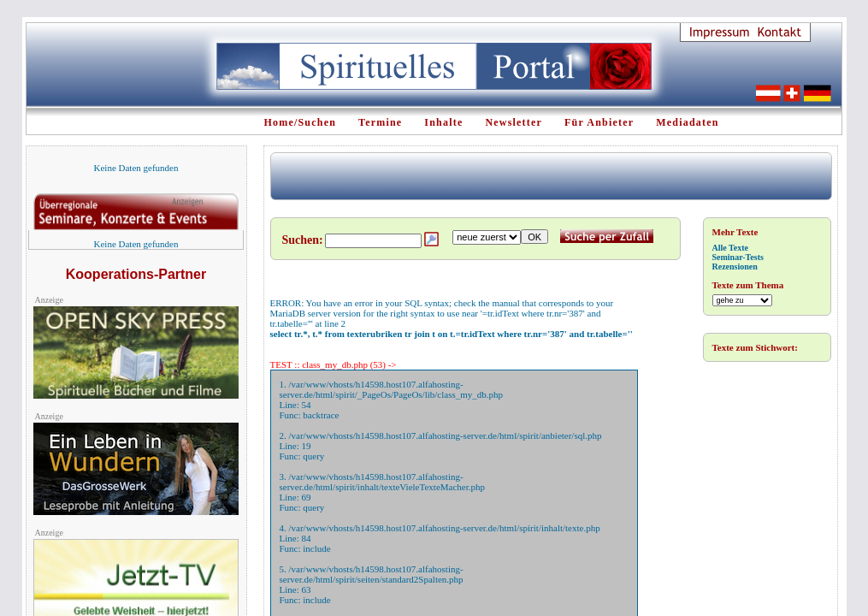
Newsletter (514, 122)
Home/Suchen (301, 122)
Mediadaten (687, 122)
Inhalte (443, 122)
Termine (380, 122)
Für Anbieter (599, 122)
